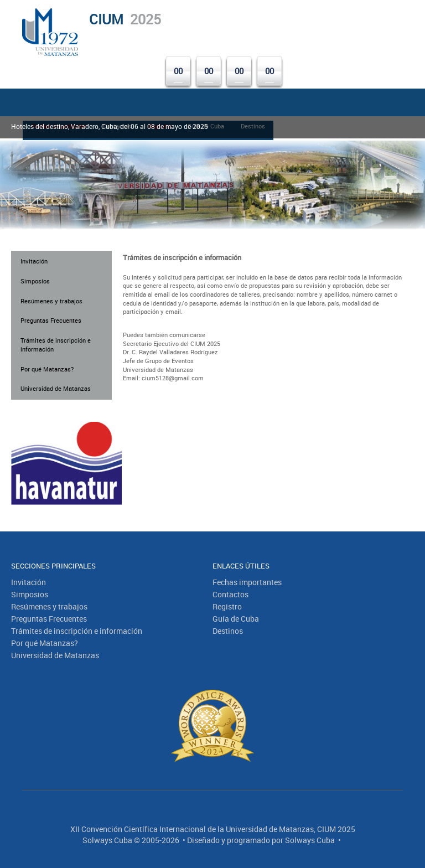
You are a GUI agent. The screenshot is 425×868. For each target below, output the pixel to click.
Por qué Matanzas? (47, 369)
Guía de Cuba (236, 619)
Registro (227, 606)
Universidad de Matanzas (56, 388)
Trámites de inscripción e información (56, 345)
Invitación (34, 261)
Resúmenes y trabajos (51, 301)
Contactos (230, 594)
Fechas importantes (247, 582)
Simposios (35, 281)
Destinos (228, 631)
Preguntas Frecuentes (51, 320)
